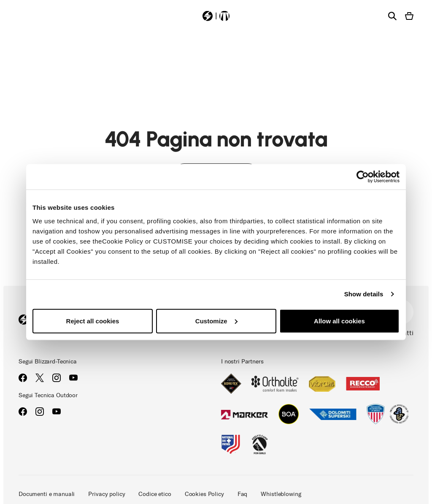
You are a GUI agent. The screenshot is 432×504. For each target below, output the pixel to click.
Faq (243, 494)
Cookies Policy (204, 494)
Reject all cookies (93, 321)
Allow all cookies (339, 321)
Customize (216, 321)
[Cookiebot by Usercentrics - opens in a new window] (363, 177)
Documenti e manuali (47, 494)
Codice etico (155, 494)
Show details (364, 294)
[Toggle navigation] (23, 15)
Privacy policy (107, 494)
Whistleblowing (281, 494)
